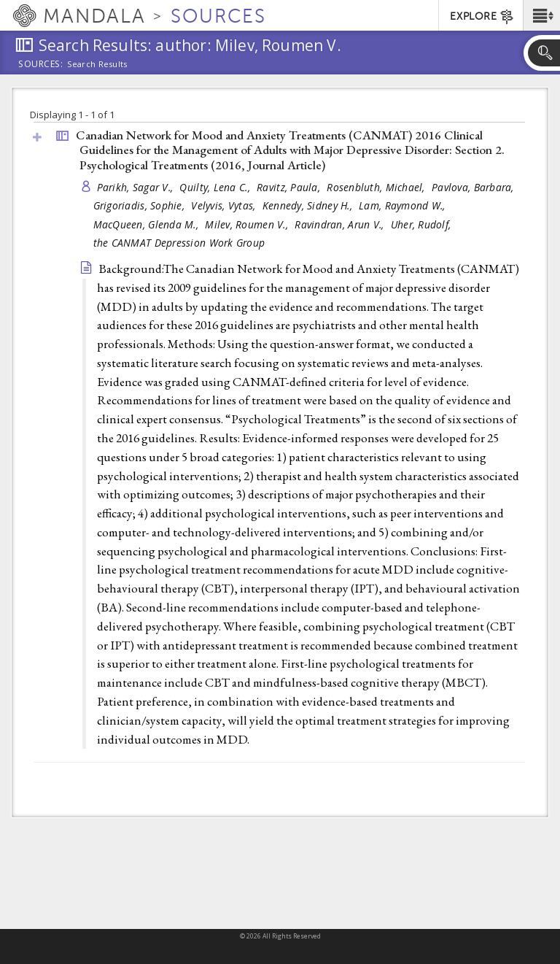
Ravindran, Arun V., (341, 224)
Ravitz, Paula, (290, 187)
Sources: (41, 65)
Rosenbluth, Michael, (377, 187)
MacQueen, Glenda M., (148, 224)
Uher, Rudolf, (423, 224)
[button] (541, 15)
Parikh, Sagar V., (137, 187)
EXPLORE (482, 17)
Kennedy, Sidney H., (309, 205)
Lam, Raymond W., (404, 205)
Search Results (97, 64)
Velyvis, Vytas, (225, 205)
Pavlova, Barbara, (474, 187)
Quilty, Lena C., (216, 187)
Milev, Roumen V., (248, 224)
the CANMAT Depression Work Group (179, 243)
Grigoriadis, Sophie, (141, 205)
